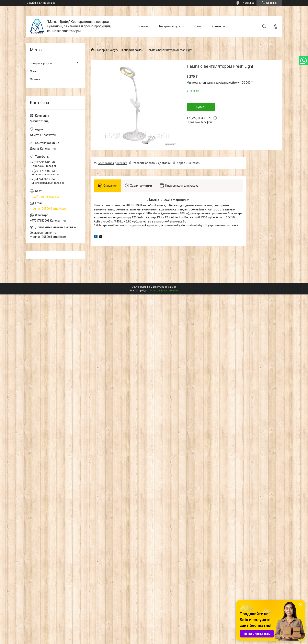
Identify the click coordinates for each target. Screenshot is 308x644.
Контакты (218, 26)
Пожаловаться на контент (163, 291)
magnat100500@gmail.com (48, 209)
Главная (143, 26)
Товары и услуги (169, 26)
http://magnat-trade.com (46, 197)
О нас (198, 26)
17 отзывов (248, 3)
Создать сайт (35, 3)
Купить (201, 107)
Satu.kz (172, 287)
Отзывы (35, 79)
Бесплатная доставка (113, 163)
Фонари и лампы (132, 50)
